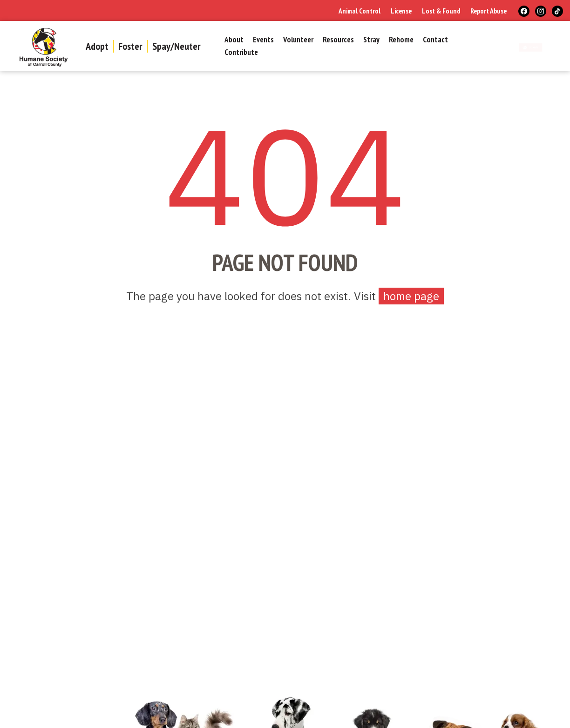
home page (411, 296)
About (234, 40)
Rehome (401, 40)
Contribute (241, 53)
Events (263, 40)
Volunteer (298, 40)
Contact (435, 40)
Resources (338, 40)
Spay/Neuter (176, 46)
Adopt (97, 46)
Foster (130, 46)
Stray (371, 40)
